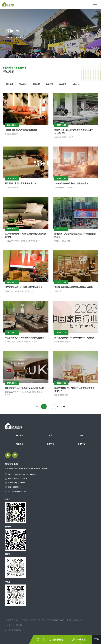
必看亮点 (51, 444)
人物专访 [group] (76, 84)
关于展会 (20, 436)
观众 (81, 436)
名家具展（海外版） (15, 625)
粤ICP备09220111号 (56, 620)
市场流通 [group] (63, 84)
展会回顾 (20, 444)
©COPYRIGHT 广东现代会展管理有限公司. (26, 620)
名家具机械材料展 (75, 620)
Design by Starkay (13, 630)
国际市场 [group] (36, 84)
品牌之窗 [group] (49, 84)
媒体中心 (81, 444)
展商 (51, 436)
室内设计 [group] (23, 84)
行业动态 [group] (10, 84)
